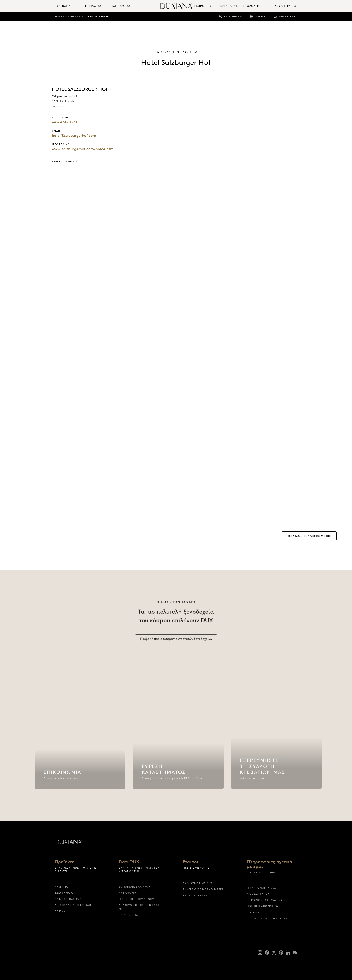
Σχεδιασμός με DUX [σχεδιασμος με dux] (198, 883)
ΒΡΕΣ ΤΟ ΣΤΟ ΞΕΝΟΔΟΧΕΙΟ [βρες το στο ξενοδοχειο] (240, 6)
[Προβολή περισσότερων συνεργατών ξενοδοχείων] (176, 641)
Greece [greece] (261, 17)
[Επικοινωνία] (80, 735)
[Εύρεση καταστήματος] (178, 735)
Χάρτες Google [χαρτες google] (63, 162)
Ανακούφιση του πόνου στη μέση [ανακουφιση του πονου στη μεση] (140, 907)
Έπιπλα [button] (91, 6)
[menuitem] (69, 6)
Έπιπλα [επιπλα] (60, 911)
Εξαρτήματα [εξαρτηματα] (64, 893)
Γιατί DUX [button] (118, 6)
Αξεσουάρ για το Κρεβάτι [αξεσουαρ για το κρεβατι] (73, 905)
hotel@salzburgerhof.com (74, 135)
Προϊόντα (65, 862)
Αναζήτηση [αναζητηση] (287, 17)
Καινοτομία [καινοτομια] (128, 893)
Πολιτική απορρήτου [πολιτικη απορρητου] (263, 906)
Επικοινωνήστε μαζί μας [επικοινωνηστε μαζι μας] (266, 900)
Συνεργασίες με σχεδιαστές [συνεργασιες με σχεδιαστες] (203, 889)
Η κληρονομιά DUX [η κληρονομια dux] (262, 888)
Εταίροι (190, 862)
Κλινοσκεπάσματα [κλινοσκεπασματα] (68, 899)
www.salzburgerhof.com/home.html (83, 149)
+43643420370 (64, 122)
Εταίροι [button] (200, 6)
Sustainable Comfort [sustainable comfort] (135, 887)
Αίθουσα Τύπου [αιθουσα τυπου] (258, 894)
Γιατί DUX (129, 862)
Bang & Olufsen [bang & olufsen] (195, 896)
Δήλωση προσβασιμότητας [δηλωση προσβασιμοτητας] (267, 918)
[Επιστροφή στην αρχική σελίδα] (176, 6)
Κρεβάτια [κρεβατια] (61, 887)
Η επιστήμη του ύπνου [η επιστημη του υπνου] (136, 899)
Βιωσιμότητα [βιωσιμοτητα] (128, 915)
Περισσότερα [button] (281, 6)
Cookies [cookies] (253, 912)
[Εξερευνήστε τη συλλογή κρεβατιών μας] (277, 735)
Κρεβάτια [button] (64, 6)
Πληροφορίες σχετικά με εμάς (269, 864)
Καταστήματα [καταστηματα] (233, 17)
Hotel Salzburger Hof (99, 17)
